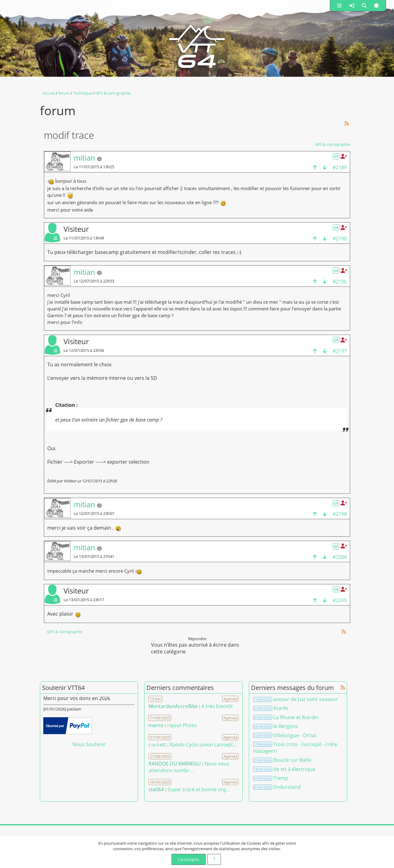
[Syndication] (347, 123)
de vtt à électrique (294, 769)
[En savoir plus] (214, 859)
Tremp (281, 778)
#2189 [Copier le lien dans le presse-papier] (340, 167)
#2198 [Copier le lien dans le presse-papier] (340, 514)
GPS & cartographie (332, 144)
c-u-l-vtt (157, 745)
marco (156, 725)
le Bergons (286, 726)
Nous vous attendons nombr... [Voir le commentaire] (189, 767)
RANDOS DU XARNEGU (175, 764)
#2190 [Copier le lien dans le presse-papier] (340, 239)
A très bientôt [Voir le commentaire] (217, 706)
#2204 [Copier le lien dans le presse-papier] (340, 557)
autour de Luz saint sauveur (306, 699)
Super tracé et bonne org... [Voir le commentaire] (199, 789)
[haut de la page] (315, 167)
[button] (339, 6)
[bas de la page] (325, 167)
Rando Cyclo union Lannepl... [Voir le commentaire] (203, 745)
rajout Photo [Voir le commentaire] (182, 725)
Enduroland (287, 787)
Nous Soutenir (89, 744)
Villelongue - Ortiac (295, 735)
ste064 (156, 789)
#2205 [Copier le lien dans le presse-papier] (340, 600)
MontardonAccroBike (173, 706)
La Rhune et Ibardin (296, 717)
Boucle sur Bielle (292, 760)
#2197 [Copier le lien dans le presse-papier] (340, 351)
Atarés (281, 708)
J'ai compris (189, 859)
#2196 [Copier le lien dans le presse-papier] (340, 282)
